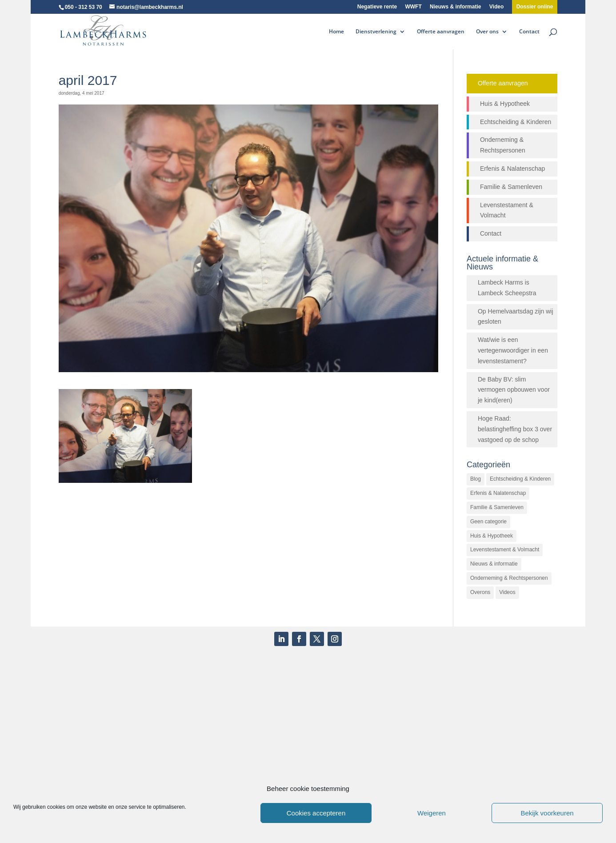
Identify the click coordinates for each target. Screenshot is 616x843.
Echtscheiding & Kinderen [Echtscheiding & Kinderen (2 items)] (520, 479)
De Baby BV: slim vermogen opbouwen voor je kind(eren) (514, 390)
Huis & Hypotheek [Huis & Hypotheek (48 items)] (492, 536)
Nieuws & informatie (455, 7)
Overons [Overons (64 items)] (480, 592)
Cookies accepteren (316, 813)
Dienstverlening (376, 32)
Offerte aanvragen (441, 32)
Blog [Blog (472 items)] (476, 479)
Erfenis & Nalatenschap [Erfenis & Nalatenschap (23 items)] (498, 493)
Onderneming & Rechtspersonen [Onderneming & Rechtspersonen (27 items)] (509, 578)
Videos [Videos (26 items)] (507, 592)
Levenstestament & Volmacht (507, 210)
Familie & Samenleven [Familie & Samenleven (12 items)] (497, 507)
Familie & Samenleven (511, 187)
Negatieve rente (377, 7)
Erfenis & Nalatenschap (512, 169)
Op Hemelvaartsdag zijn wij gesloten (516, 317)
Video (496, 7)
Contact (529, 32)
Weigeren (432, 813)
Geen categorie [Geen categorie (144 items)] (488, 522)
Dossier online (535, 7)
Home (336, 32)
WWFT (413, 7)
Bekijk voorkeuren (547, 813)
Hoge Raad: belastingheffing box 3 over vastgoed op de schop (515, 429)
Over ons (487, 32)
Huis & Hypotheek (505, 104)
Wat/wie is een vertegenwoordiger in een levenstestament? (513, 350)
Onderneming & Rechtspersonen (503, 145)
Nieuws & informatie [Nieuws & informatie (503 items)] (494, 564)
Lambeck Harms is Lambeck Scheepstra (507, 288)
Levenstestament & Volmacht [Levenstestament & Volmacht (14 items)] (505, 550)
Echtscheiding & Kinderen (516, 122)
